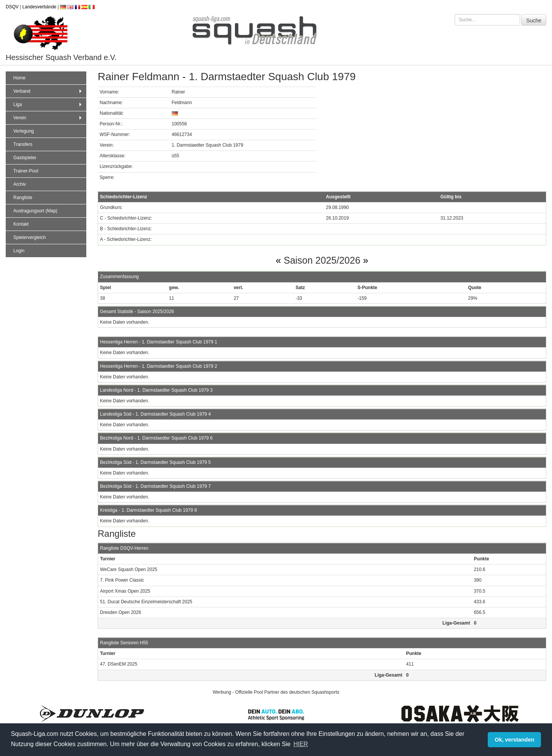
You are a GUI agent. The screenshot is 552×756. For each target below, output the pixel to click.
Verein (48, 118)
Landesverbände (39, 7)
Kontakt (21, 224)
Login (19, 251)
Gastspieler (25, 158)
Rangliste (23, 198)
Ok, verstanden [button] (514, 740)
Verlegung (24, 131)
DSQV (12, 7)
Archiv (20, 184)
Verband (48, 91)
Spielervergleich (29, 237)
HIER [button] (301, 744)
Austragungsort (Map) (35, 211)
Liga (48, 104)
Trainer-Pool (26, 171)
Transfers (23, 144)
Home (19, 78)
